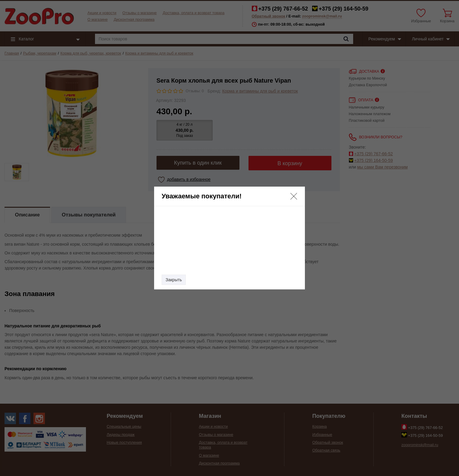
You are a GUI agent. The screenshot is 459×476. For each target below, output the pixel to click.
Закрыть (174, 280)
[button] (294, 196)
